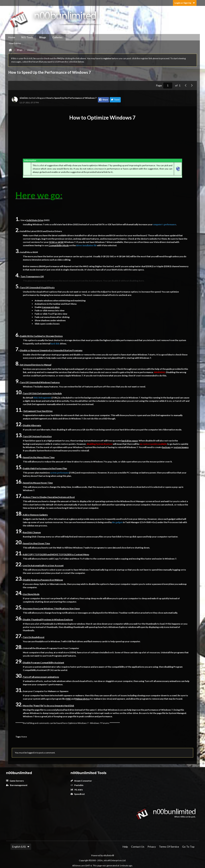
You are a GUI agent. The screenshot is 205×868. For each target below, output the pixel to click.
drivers (71, 235)
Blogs (43, 37)
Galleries (57, 37)
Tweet (115, 100)
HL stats (77, 790)
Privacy (152, 847)
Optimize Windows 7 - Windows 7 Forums (89, 723)
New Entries (15, 43)
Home (12, 37)
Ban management (17, 785)
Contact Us (138, 847)
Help (125, 847)
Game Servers (15, 781)
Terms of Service (169, 847)
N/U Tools (27, 37)
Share (104, 100)
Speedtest (78, 794)
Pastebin (77, 785)
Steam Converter (81, 781)
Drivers (58, 231)
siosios (24, 98)
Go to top (188, 847)
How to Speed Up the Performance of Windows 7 (71, 98)
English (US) (21, 847)
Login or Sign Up (185, 3)
